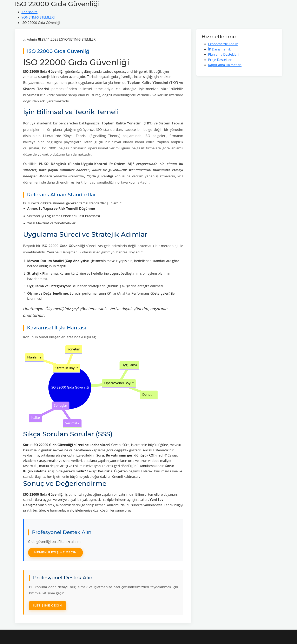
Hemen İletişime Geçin (55, 552)
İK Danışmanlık (219, 49)
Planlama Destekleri (223, 54)
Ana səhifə (29, 12)
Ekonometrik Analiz (223, 44)
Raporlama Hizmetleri (225, 65)
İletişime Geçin (48, 605)
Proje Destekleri (220, 60)
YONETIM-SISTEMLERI (38, 17)
